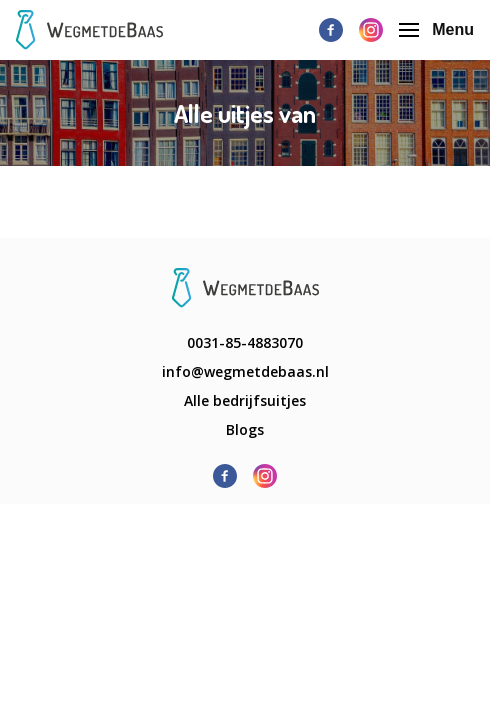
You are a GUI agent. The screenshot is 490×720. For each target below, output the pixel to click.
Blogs (245, 429)
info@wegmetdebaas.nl (245, 371)
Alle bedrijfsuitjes (245, 400)
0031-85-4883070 (245, 342)
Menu (436, 29)
